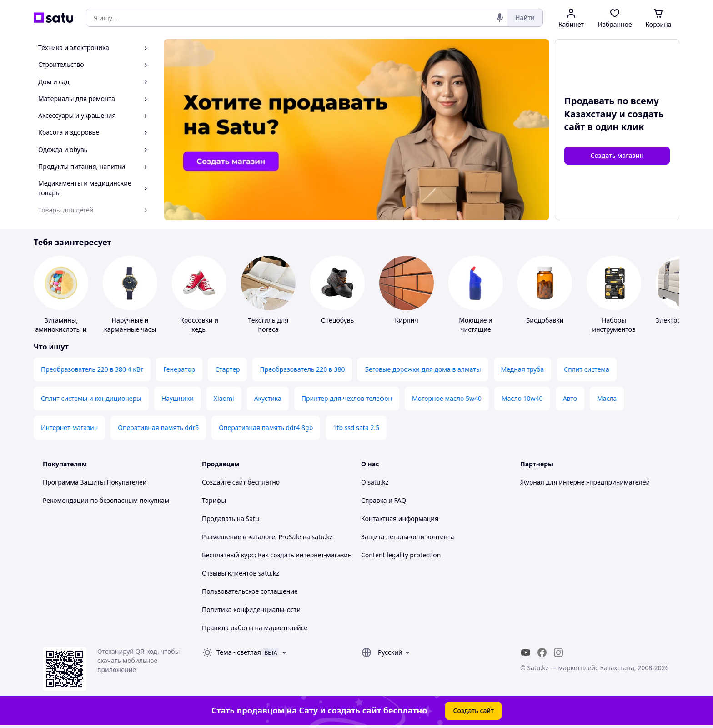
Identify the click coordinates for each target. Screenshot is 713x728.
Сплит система (587, 369)
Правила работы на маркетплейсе (255, 628)
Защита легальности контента (407, 537)
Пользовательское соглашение (250, 591)
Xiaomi (224, 398)
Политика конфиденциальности (251, 609)
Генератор (179, 369)
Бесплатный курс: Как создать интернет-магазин (277, 555)
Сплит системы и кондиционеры (91, 398)
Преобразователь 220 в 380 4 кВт (92, 369)
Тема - (239, 652)
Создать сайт (473, 710)
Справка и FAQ (384, 500)
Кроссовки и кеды (199, 325)
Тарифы (214, 500)
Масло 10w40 (522, 398)
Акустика (268, 398)
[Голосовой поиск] (500, 18)
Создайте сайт (224, 482)
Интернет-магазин (69, 427)
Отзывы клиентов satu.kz (241, 573)
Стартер (227, 369)
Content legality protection (401, 555)
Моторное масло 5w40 (447, 398)
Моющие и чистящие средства (476, 329)
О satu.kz (375, 482)
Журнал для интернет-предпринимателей (585, 482)
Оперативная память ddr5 (158, 427)
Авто (570, 398)
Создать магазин (617, 155)
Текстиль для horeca (269, 325)
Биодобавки (545, 320)
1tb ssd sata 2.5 (356, 427)
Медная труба (523, 369)
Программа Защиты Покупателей (95, 482)
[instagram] (558, 652)
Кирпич (406, 320)
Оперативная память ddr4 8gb (266, 427)
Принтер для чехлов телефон (347, 398)
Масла (607, 398)
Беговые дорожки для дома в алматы (423, 369)
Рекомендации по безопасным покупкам (106, 500)
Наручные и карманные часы (130, 325)
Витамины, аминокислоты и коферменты (61, 329)
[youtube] (526, 652)
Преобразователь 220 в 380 (302, 369)
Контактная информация (400, 518)
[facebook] (542, 652)
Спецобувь (338, 320)
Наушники (178, 398)
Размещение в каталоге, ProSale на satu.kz (267, 537)
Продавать (218, 518)
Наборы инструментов (614, 325)
